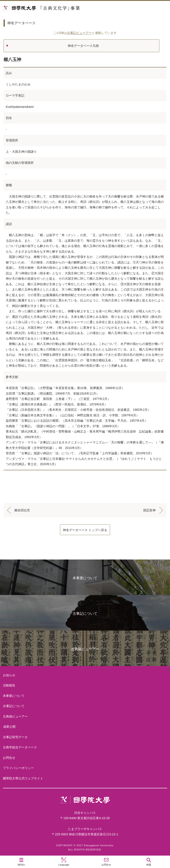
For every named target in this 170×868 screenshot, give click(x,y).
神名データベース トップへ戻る (85, 530)
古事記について (85, 614)
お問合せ (9, 758)
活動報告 (9, 685)
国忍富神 (149, 510)
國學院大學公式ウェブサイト (23, 778)
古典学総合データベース (20, 747)
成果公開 (9, 727)
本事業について (85, 578)
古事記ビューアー (79, 33)
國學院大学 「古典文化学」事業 (58, 8)
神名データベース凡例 (83, 46)
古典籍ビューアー (85, 649)
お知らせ (9, 675)
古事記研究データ (15, 737)
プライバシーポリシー (18, 768)
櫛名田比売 (22, 510)
